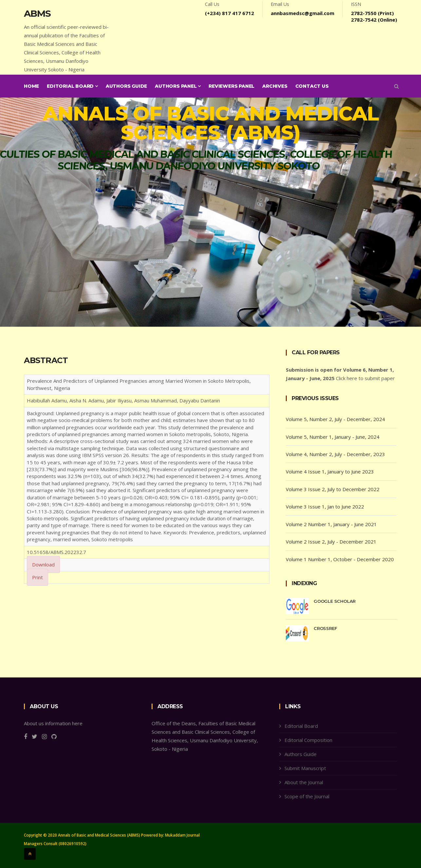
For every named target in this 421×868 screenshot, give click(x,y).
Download (43, 564)
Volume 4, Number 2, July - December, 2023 (335, 454)
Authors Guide (126, 86)
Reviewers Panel (231, 86)
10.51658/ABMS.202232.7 (56, 552)
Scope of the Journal (307, 796)
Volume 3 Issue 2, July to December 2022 (333, 489)
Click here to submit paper (365, 378)
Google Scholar (335, 601)
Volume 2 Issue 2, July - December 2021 (331, 542)
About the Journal (304, 782)
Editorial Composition (308, 740)
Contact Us (312, 86)
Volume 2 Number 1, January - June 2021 (331, 524)
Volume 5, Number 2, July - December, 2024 (335, 419)
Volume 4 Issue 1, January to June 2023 (330, 471)
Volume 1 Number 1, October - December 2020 (340, 559)
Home (31, 86)
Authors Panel (178, 86)
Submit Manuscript (305, 768)
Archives (275, 86)
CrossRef (325, 628)
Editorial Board (72, 86)
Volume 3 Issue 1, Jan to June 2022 (325, 507)
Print (37, 577)
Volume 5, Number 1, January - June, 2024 (333, 437)
